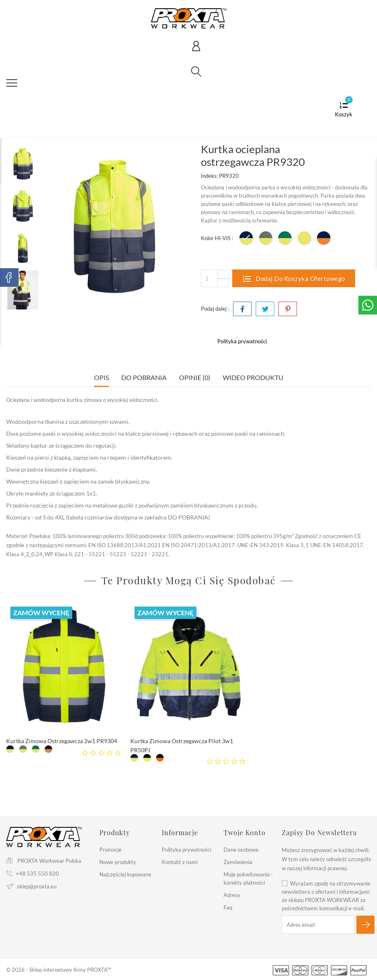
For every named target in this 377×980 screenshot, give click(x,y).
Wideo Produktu (253, 377)
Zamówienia (238, 862)
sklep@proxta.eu (37, 886)
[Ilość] (215, 278)
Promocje (111, 850)
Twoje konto (245, 832)
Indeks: (209, 176)
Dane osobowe (241, 850)
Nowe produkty (118, 862)
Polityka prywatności (186, 850)
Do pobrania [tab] (144, 377)
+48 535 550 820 (37, 874)
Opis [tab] (101, 377)
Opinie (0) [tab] (195, 377)
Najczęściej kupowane (125, 874)
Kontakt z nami (180, 862)
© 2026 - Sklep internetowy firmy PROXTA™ (59, 970)
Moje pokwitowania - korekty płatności (248, 878)
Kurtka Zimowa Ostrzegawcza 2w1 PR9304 (62, 741)
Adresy (232, 895)
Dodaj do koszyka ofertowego (294, 278)
